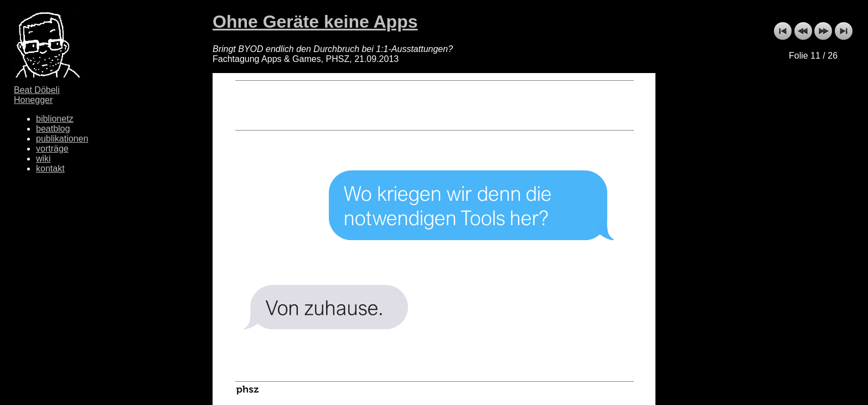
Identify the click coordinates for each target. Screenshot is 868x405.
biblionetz (55, 119)
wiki (43, 159)
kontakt (50, 168)
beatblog (53, 129)
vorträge (52, 149)
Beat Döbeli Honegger (37, 95)
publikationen (62, 139)
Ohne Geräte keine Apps (315, 22)
